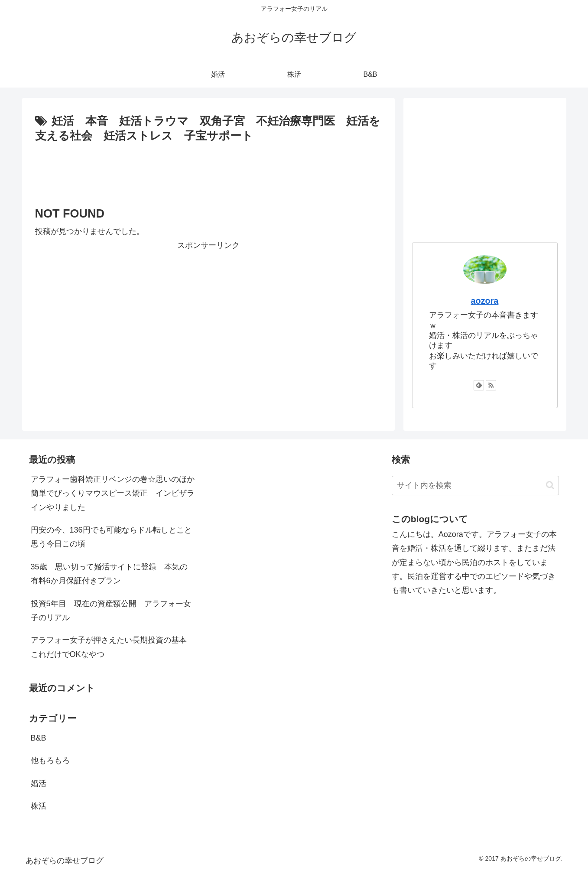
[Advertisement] (208, 170)
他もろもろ (50, 760)
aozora (485, 301)
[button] (550, 485)
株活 (39, 806)
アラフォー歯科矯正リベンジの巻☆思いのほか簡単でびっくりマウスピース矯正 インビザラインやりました (113, 493)
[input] (476, 486)
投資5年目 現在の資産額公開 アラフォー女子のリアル (111, 611)
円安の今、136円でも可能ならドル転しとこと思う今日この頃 (111, 537)
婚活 (39, 783)
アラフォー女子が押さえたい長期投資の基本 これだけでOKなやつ (113, 647)
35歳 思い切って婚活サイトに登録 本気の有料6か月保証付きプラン (109, 574)
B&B (39, 738)
